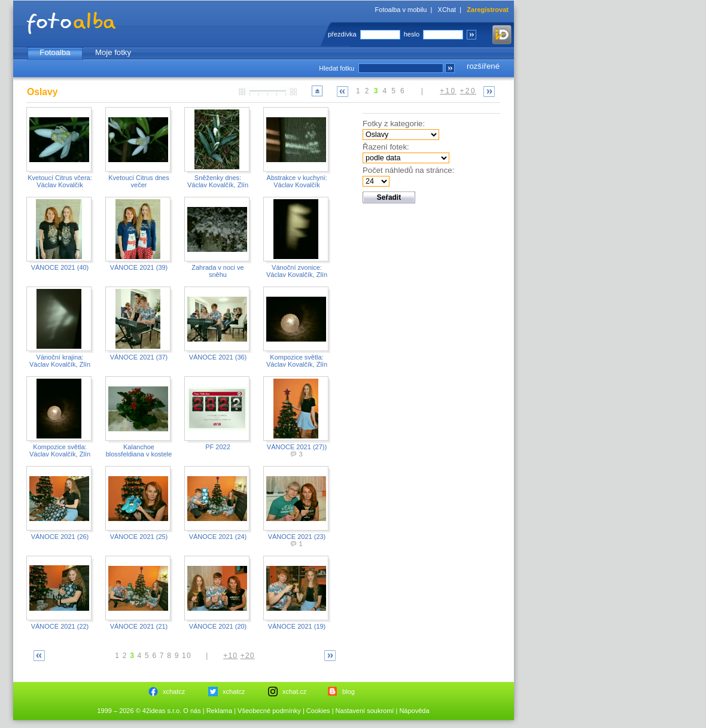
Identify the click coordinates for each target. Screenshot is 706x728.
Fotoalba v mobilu (401, 10)
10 (187, 656)
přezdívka (342, 34)
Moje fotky (113, 52)
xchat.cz (294, 692)
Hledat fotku (337, 68)
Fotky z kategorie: (394, 124)
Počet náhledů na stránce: (408, 170)
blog (349, 692)
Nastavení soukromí (365, 711)
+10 (448, 91)
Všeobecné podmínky (269, 711)
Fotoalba (55, 52)
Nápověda (414, 711)
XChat (447, 10)
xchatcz (174, 692)
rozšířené (483, 66)
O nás (192, 711)
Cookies (318, 711)
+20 (468, 91)
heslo (412, 34)
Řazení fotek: (386, 147)
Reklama (219, 711)
